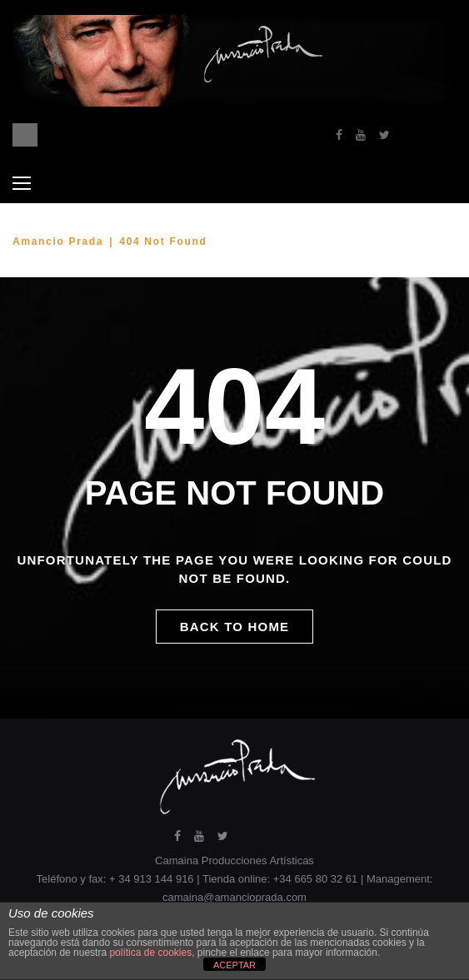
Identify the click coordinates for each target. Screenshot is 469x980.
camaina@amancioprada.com (234, 897)
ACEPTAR (234, 965)
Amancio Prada (58, 241)
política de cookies (150, 953)
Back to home (235, 627)
